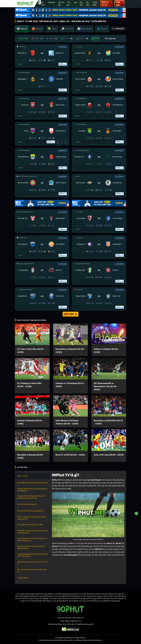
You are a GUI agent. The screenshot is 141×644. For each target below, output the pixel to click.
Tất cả (97, 38)
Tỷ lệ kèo (69, 4)
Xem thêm (70, 314)
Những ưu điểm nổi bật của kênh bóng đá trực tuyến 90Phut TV (32, 490)
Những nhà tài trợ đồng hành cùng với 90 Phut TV (32, 563)
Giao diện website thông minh (27, 504)
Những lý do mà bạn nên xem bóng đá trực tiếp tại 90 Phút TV (31, 547)
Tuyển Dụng (95, 4)
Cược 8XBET (118, 4)
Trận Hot (37, 38)
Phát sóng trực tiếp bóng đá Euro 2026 (30, 525)
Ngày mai (82, 38)
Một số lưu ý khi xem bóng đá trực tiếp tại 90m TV (32, 571)
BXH (75, 2)
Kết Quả (81, 4)
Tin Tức (88, 4)
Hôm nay (67, 38)
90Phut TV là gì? (22, 476)
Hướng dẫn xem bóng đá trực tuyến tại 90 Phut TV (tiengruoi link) (32, 532)
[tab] (22, 29)
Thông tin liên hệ (23, 578)
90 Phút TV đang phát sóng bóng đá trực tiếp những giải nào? (32, 518)
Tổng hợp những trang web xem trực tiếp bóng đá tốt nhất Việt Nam (32, 555)
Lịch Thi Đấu (61, 4)
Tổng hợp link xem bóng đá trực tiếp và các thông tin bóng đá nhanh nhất (31, 497)
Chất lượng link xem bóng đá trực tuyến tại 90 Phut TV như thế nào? (32, 540)
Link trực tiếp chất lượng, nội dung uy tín (30, 511)
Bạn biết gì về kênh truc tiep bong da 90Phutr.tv (32, 483)
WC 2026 (43, 4)
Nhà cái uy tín (105, 4)
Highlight (52, 2)
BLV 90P (52, 38)
